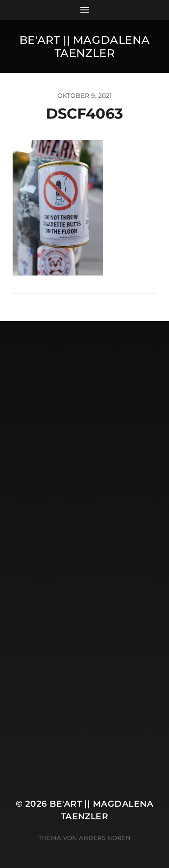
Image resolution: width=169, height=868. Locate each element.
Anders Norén (105, 838)
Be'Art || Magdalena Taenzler (84, 46)
